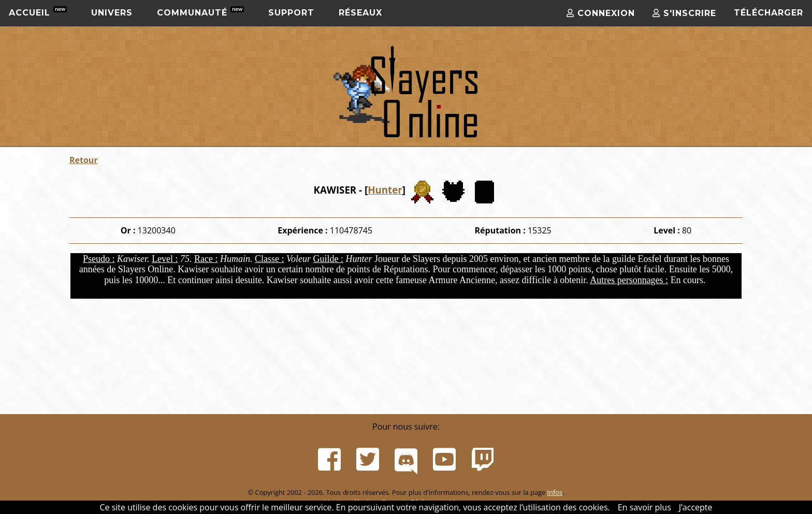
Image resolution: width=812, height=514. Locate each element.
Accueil (38, 12)
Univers (112, 13)
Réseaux (360, 13)
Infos (555, 492)
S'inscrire (684, 13)
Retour (84, 160)
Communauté (200, 12)
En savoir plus (644, 507)
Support (291, 13)
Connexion (601, 13)
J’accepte (696, 507)
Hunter (385, 190)
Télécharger (769, 13)
